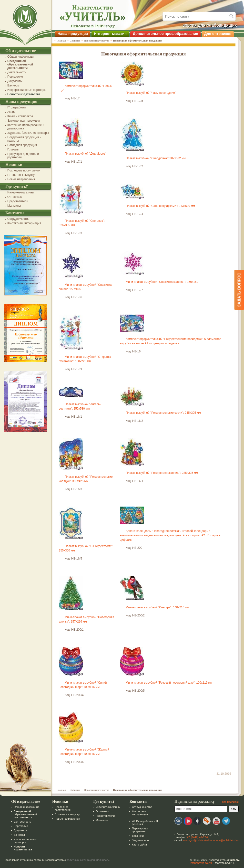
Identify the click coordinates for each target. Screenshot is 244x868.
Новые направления (21, 179)
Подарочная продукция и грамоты (24, 139)
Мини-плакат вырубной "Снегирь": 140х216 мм (157, 607)
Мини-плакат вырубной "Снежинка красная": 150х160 (162, 282)
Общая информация (21, 57)
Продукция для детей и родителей (23, 156)
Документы (15, 81)
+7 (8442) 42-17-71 (198, 837)
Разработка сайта (201, 863)
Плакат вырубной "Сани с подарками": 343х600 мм (160, 206)
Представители (18, 201)
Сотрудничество (18, 219)
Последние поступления (24, 170)
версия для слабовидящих (210, 25)
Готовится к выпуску (21, 175)
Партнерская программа (140, 830)
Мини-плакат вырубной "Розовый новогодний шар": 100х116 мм (169, 683)
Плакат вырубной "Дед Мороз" (85, 154)
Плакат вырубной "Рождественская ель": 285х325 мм (162, 473)
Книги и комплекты (20, 116)
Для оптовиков (218, 34)
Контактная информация (24, 223)
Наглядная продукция (22, 145)
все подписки (230, 802)
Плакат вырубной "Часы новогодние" (151, 93)
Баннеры (13, 85)
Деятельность (17, 72)
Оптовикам (15, 197)
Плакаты (13, 149)
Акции (11, 112)
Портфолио (15, 77)
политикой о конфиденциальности (88, 860)
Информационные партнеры (27, 90)
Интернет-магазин (110, 34)
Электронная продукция (24, 121)
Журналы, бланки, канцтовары (28, 133)
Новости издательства (24, 94)
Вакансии (138, 836)
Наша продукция (73, 34)
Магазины (14, 206)
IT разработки (17, 107)
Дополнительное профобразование (165, 34)
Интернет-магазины (21, 192)
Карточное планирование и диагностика (26, 127)
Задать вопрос (141, 840)
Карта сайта (139, 845)
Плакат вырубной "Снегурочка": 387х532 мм (156, 158)
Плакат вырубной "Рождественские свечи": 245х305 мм (163, 413)
